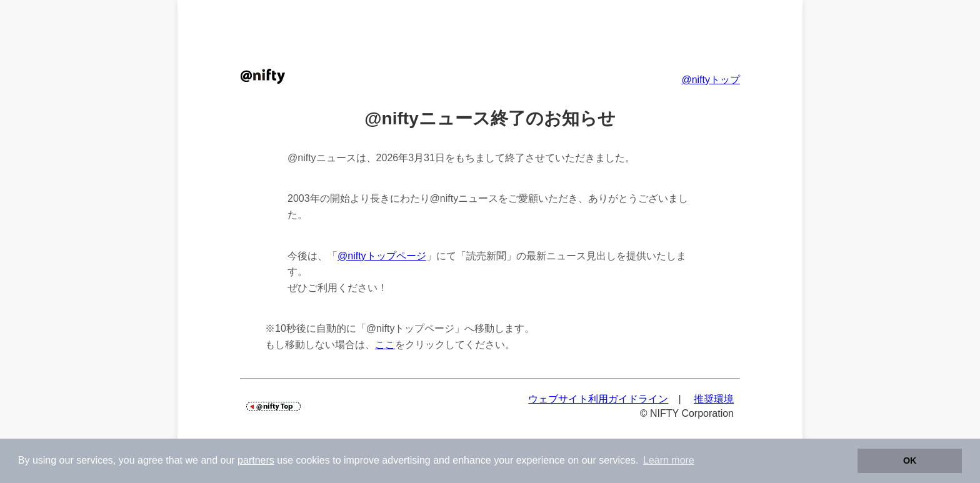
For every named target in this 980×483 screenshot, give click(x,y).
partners (256, 460)
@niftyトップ (711, 80)
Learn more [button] (669, 460)
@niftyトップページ (382, 256)
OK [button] (910, 461)
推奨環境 (714, 399)
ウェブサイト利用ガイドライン (598, 399)
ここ (385, 345)
